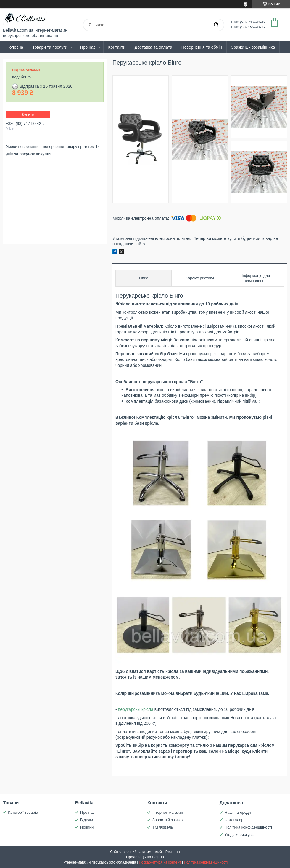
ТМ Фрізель (163, 827)
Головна (15, 47)
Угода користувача (241, 835)
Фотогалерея (236, 820)
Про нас (88, 47)
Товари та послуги (50, 47)
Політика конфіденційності (248, 827)
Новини (87, 827)
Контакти (117, 47)
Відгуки (87, 820)
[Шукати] (216, 25)
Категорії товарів (23, 812)
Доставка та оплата (153, 47)
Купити (28, 115)
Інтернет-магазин (168, 812)
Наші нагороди (238, 812)
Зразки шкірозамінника (253, 47)
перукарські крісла (136, 709)
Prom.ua (173, 852)
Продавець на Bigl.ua (145, 857)
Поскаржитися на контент (160, 862)
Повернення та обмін (202, 47)
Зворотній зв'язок (168, 820)
